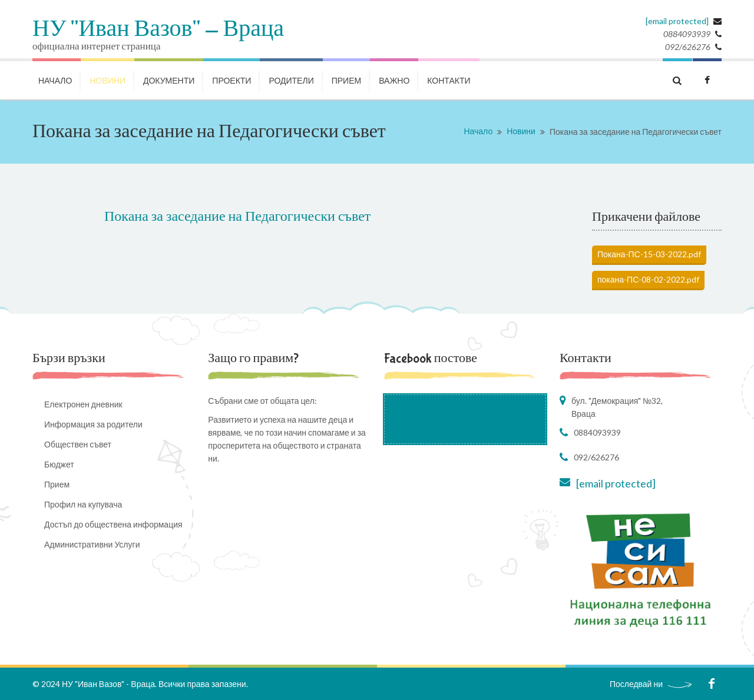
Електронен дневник (83, 404)
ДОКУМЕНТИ (169, 80)
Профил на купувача (83, 504)
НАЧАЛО (55, 80)
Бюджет (59, 464)
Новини (521, 131)
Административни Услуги (92, 544)
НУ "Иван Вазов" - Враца (158, 29)
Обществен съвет (78, 444)
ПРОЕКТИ (232, 80)
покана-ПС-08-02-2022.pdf (648, 279)
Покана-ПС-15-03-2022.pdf (649, 254)
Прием (346, 80)
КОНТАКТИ (449, 80)
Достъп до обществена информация (113, 524)
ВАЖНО (394, 80)
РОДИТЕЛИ (291, 80)
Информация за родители (93, 424)
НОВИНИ (108, 80)
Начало (478, 131)
